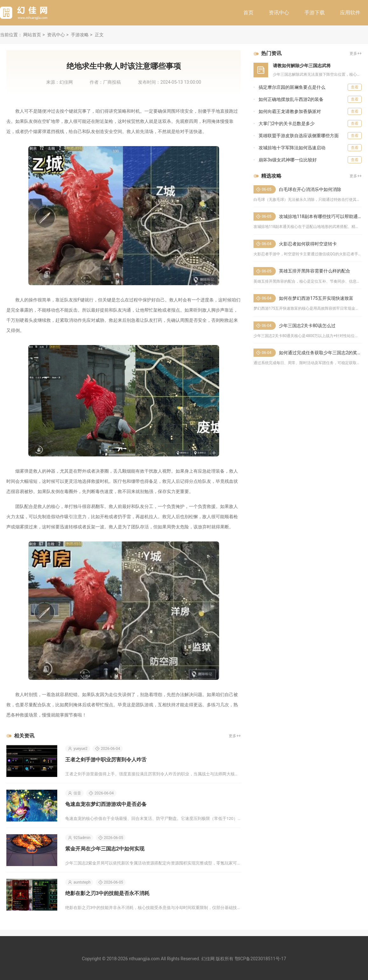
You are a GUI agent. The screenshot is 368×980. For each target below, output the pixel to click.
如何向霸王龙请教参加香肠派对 (290, 111)
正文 (99, 35)
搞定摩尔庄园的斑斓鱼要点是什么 (292, 87)
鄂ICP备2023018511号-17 (260, 959)
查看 (355, 87)
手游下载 (315, 13)
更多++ (235, 736)
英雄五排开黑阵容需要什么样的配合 (315, 271)
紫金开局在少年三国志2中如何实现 (105, 849)
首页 (248, 13)
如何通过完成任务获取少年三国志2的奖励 (320, 353)
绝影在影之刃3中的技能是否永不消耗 (107, 893)
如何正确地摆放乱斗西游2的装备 (291, 99)
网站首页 (32, 35)
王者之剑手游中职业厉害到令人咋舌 (106, 760)
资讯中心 (279, 13)
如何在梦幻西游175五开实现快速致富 (316, 298)
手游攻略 (80, 35)
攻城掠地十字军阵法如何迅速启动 (292, 148)
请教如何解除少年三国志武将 (302, 66)
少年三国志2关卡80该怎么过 (307, 326)
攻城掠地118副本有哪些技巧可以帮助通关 (321, 216)
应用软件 (350, 13)
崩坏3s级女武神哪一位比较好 (288, 160)
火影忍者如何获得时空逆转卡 (308, 244)
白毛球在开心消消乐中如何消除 (310, 189)
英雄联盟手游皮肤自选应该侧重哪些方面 (299, 136)
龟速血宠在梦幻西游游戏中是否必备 (106, 804)
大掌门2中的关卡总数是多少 (287, 123)
